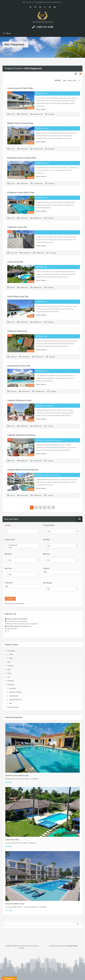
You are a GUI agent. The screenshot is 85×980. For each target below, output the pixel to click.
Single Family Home (15, 699)
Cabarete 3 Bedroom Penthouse (21, 435)
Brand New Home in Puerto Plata (22, 158)
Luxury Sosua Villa (15, 262)
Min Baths (8, 554)
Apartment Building (15, 692)
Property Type (10, 539)
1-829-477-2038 (45, 27)
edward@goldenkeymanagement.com (48, 2)
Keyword (46, 568)
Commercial (23, 545)
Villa (11, 703)
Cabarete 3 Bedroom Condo (19, 400)
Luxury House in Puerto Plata (20, 88)
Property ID (9, 583)
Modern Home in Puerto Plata (20, 123)
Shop (11, 658)
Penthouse (11, 681)
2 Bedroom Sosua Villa (17, 227)
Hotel (9, 669)
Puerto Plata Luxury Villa (18, 296)
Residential (11, 684)
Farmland (10, 666)
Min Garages (48, 583)
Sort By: (58, 80)
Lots (9, 677)
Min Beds (46, 539)
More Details (42, 109)
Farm (23, 547)
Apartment (13, 688)
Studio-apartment (13, 707)
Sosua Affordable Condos (15, 903)
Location (8, 525)
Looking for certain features (15, 603)
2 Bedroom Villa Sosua (17, 331)
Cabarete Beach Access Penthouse (23, 469)
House (9, 673)
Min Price (46, 554)
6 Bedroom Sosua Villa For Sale (21, 192)
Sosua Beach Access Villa (19, 366)
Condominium (14, 696)
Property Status (49, 525)
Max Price (8, 568)
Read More (35, 779)
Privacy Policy (72, 946)
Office (11, 654)
